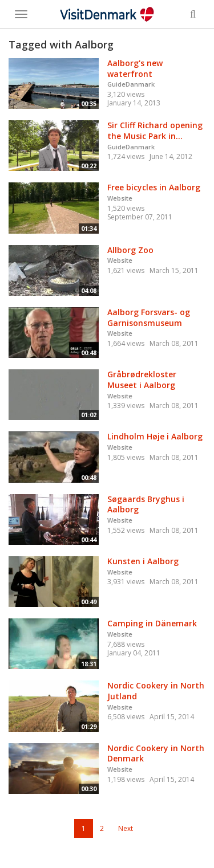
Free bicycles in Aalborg (154, 187)
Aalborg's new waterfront (135, 68)
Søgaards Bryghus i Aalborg (146, 504)
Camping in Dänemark (152, 623)
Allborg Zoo (130, 250)
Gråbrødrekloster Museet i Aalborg (142, 380)
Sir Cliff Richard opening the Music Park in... (155, 131)
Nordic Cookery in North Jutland (156, 691)
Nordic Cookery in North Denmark (156, 753)
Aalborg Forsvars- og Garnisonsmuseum (149, 317)
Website (120, 198)
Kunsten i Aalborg (143, 561)
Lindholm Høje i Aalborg (155, 436)
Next (126, 828)
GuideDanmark (131, 84)
